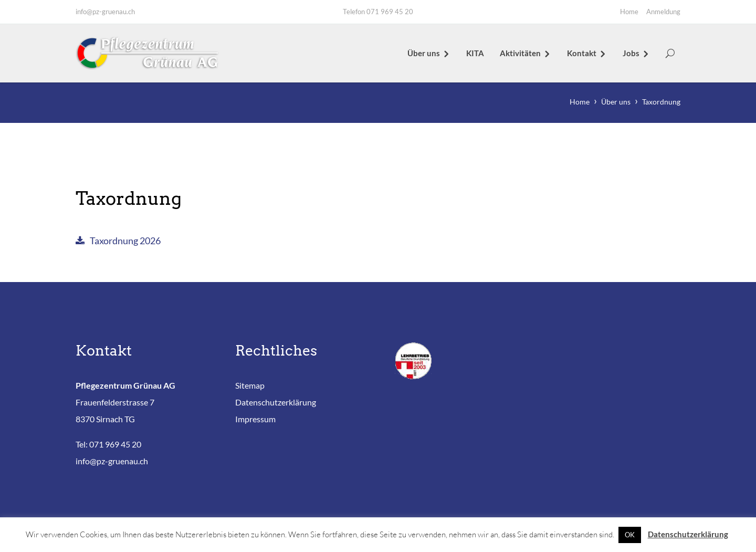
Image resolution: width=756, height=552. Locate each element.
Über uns (424, 53)
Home (629, 12)
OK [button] (630, 535)
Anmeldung (663, 12)
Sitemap (250, 385)
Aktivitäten (520, 53)
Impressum (255, 419)
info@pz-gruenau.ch (105, 12)
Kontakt (582, 53)
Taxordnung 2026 (125, 242)
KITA (475, 53)
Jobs (631, 53)
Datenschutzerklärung (276, 402)
